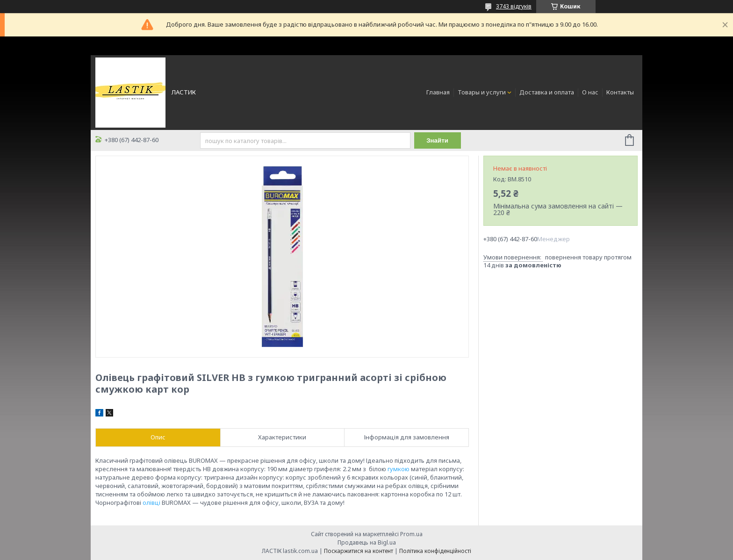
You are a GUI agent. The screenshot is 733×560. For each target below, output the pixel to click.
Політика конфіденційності (435, 551)
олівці (151, 503)
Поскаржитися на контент (359, 551)
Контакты (620, 92)
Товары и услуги (482, 92)
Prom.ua (411, 534)
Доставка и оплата (547, 92)
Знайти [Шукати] (437, 140)
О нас (590, 92)
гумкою (399, 469)
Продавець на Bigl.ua (367, 542)
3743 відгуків (514, 6)
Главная (438, 92)
